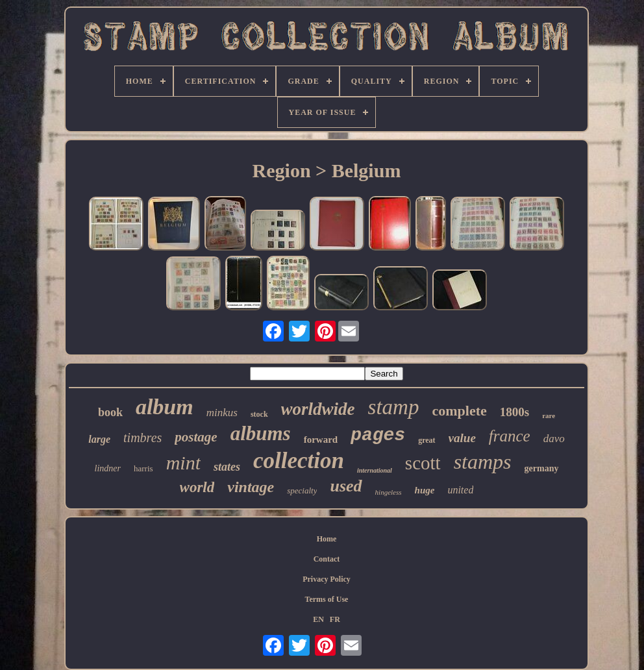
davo (554, 439)
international (375, 470)
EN (318, 619)
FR (335, 619)
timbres (142, 438)
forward (321, 440)
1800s (514, 412)
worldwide (318, 409)
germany (542, 468)
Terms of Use (327, 599)
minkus (222, 413)
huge (425, 490)
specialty (302, 490)
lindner (108, 468)
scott (423, 463)
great (427, 440)
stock (259, 414)
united (460, 490)
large (99, 439)
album (165, 407)
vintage (251, 487)
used (346, 486)
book (110, 412)
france (510, 436)
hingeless (389, 492)
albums (261, 433)
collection (299, 461)
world (197, 487)
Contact (327, 559)
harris (143, 468)
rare (549, 416)
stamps (483, 462)
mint (183, 463)
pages (378, 435)
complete (459, 411)
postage (196, 437)
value (462, 438)
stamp (394, 407)
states (227, 467)
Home (327, 539)
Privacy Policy (327, 579)
